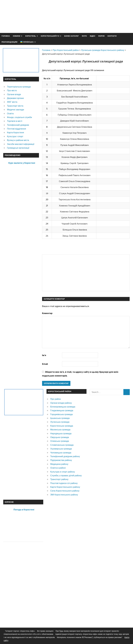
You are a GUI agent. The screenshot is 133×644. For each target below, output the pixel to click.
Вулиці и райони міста (18, 140)
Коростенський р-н (50, 36)
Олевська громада (60, 441)
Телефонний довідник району (65, 456)
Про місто (12, 90)
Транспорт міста (15, 106)
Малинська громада (60, 429)
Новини (17, 36)
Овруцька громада (60, 437)
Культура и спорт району (63, 472)
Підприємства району (61, 460)
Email (45, 364)
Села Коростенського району (65, 491)
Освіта (10, 113)
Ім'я (44, 355)
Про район (56, 399)
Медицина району (59, 464)
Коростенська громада (62, 426)
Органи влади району (61, 403)
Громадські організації (18, 148)
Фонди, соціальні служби (19, 117)
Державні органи (15, 98)
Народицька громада (61, 433)
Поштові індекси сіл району (64, 483)
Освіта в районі (58, 468)
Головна (6, 36)
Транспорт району (59, 479)
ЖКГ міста (12, 102)
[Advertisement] (82, 23)
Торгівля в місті (15, 121)
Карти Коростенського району (65, 487)
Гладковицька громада (62, 410)
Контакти (112, 36)
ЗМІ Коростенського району (64, 495)
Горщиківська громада (61, 414)
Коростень (31, 36)
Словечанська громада (62, 445)
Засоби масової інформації (21, 144)
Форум (101, 36)
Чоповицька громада (61, 453)
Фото (84, 36)
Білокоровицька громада (63, 407)
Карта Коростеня (15, 132)
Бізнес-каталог (71, 36)
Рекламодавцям (9, 42)
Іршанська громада (60, 418)
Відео (93, 36)
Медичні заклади (16, 110)
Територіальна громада (19, 87)
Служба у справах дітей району (66, 475)
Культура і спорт (15, 136)
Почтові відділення (16, 129)
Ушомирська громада (61, 449)
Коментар (47, 313)
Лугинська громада (60, 422)
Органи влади (14, 94)
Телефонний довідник (18, 125)
